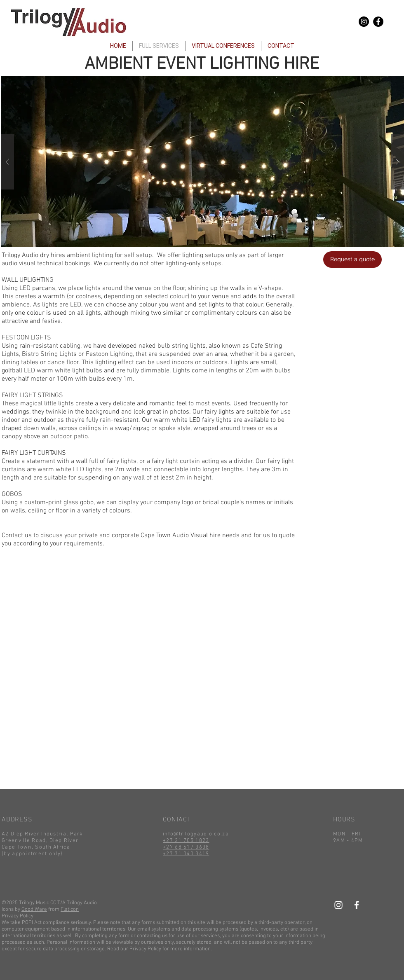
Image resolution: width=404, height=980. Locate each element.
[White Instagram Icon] (338, 905)
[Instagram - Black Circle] (364, 22)
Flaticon (70, 910)
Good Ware (34, 910)
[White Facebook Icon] (357, 905)
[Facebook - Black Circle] (378, 22)
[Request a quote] (352, 260)
